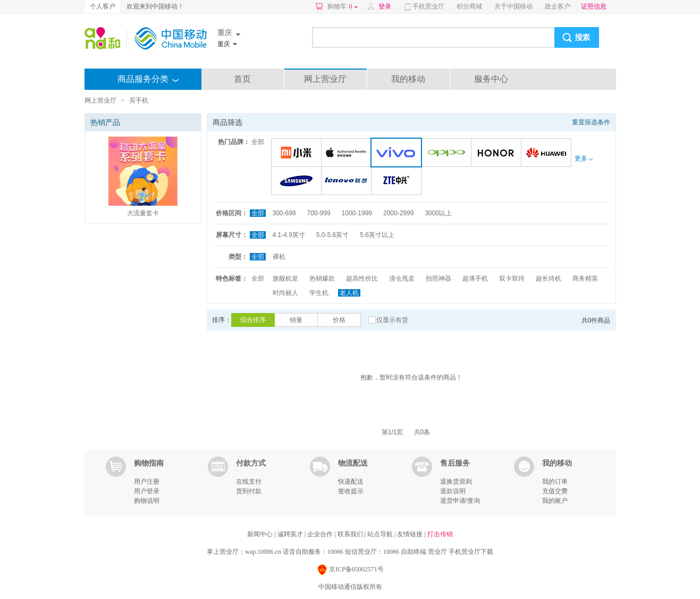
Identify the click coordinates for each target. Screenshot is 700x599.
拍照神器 (438, 279)
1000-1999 (357, 213)
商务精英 (585, 279)
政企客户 (558, 6)
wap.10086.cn (263, 552)
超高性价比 (362, 279)
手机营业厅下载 (471, 552)
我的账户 (555, 501)
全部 (258, 142)
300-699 (284, 213)
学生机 (319, 293)
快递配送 (351, 482)
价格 (339, 320)
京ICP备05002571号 (350, 570)
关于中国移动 (513, 6)
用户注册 (147, 482)
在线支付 (249, 482)
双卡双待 (512, 279)
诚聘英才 (291, 534)
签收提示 (351, 491)
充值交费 (555, 491)
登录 (385, 6)
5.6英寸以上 (377, 235)
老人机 (349, 293)
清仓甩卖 (402, 279)
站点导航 (381, 534)
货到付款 (249, 491)
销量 (296, 320)
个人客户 (103, 6)
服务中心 (491, 79)
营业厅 (437, 552)
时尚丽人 (285, 293)
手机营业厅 (428, 6)
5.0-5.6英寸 (332, 235)
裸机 (279, 257)
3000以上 (438, 213)
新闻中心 (261, 534)
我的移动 (408, 79)
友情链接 (411, 534)
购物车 (343, 6)
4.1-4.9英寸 (289, 235)
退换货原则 (456, 482)
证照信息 (594, 6)
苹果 (348, 153)
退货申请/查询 (460, 501)
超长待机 (549, 279)
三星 (298, 182)
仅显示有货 (392, 320)
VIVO (398, 153)
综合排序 (253, 320)
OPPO (448, 153)
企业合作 (321, 534)
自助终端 (414, 552)
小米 (298, 153)
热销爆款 (322, 279)
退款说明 (453, 491)
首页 (242, 79)
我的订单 (555, 482)
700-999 (319, 213)
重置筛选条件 (591, 122)
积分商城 (469, 6)
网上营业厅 (325, 79)
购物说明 (147, 501)
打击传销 (440, 534)
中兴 (398, 182)
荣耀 (498, 153)
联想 (348, 182)
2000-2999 (398, 213)
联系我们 (351, 534)
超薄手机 (475, 279)
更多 (584, 158)
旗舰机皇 (285, 279)
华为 (548, 153)
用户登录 (147, 491)
